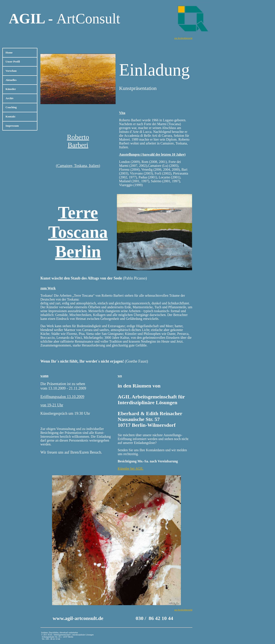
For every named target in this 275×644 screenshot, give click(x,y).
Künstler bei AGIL (131, 469)
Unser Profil (13, 62)
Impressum (12, 126)
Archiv (10, 98)
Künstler (11, 89)
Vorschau (11, 71)
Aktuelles (11, 80)
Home (9, 53)
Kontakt (11, 117)
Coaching (11, 107)
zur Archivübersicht (183, 38)
